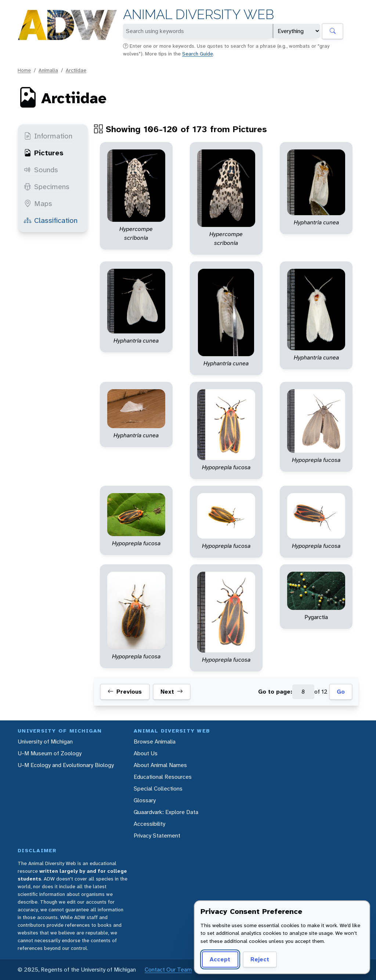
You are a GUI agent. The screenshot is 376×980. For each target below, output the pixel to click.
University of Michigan (45, 742)
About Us (146, 753)
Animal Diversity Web (198, 15)
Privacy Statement (157, 836)
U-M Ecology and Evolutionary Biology (66, 765)
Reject (260, 959)
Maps (38, 203)
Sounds (41, 170)
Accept (220, 959)
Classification (51, 220)
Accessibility (149, 824)
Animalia (48, 70)
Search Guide (198, 54)
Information (48, 136)
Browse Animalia (155, 742)
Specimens (47, 187)
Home (24, 70)
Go (341, 692)
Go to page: (275, 692)
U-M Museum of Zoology (50, 753)
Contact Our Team (168, 970)
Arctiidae (76, 70)
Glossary (145, 800)
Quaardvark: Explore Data (166, 812)
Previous (125, 692)
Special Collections (158, 789)
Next (172, 692)
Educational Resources (163, 777)
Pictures (44, 153)
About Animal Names (160, 765)
